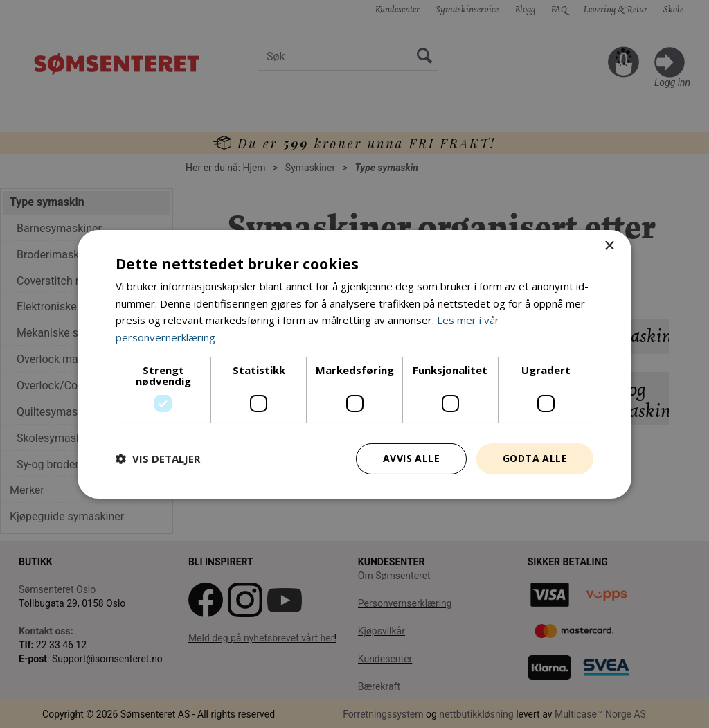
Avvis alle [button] (411, 458)
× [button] (609, 246)
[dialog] (354, 364)
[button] (158, 459)
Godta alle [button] (535, 458)
